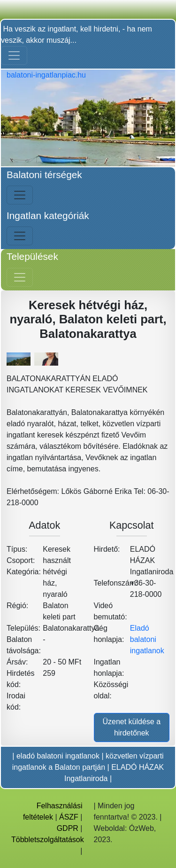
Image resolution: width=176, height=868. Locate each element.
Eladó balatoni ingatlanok (147, 639)
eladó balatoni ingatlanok (58, 756)
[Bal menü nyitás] (20, 195)
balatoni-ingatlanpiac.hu (46, 75)
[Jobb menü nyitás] (20, 277)
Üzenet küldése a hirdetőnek (131, 727)
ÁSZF (69, 817)
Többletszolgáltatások (48, 840)
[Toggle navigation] (14, 55)
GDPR (68, 828)
